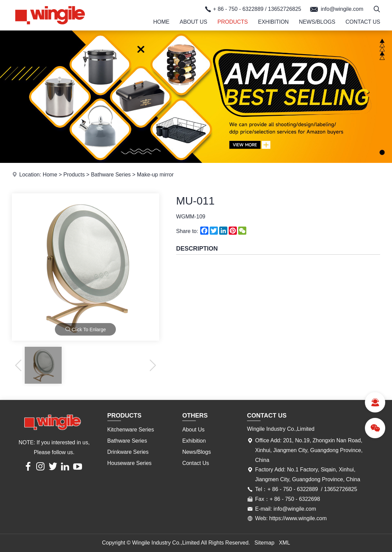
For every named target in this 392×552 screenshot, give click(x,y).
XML (284, 543)
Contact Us (363, 22)
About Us (193, 22)
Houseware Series (130, 463)
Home (161, 22)
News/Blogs (317, 22)
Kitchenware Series (131, 430)
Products (233, 22)
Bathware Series (111, 175)
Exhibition (273, 22)
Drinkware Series (128, 452)
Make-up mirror (155, 175)
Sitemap (264, 543)
